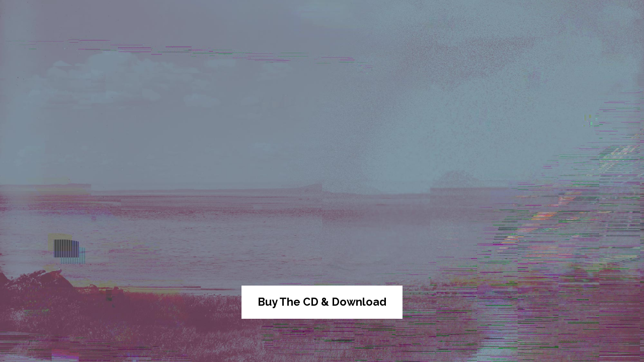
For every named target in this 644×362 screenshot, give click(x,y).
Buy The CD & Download (322, 302)
